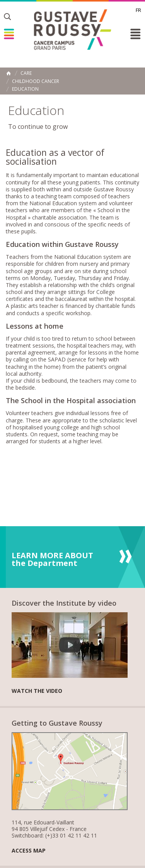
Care (26, 73)
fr (138, 10)
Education (25, 89)
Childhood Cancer (36, 81)
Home (9, 73)
